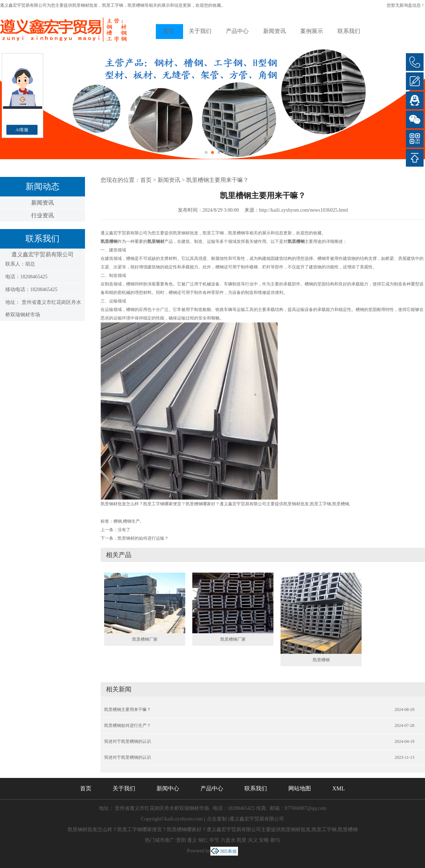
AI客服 (22, 130)
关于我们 (200, 31)
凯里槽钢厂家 (145, 639)
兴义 (253, 840)
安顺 (264, 840)
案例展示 (312, 31)
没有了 (124, 530)
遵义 (192, 840)
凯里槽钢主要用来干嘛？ (217, 180)
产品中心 (237, 31)
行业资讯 (42, 215)
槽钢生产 (131, 521)
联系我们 (349, 31)
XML (339, 788)
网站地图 (300, 788)
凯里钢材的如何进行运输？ (143, 538)
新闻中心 (168, 788)
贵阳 (181, 840)
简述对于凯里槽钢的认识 (127, 741)
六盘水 (228, 840)
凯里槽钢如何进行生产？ (127, 725)
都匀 (275, 840)
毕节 (214, 840)
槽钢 (118, 521)
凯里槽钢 (321, 660)
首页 (169, 31)
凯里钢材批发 (85, 5)
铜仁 (203, 840)
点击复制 (217, 819)
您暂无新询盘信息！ (406, 5)
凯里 (242, 840)
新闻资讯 (274, 31)
